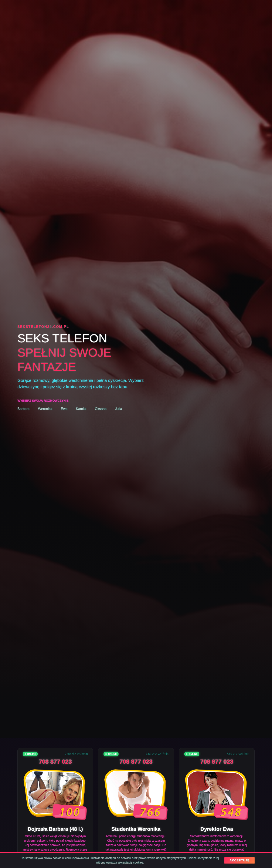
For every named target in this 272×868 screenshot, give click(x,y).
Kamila (81, 409)
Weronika (45, 409)
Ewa (64, 409)
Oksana (101, 409)
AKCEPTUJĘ (239, 860)
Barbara (23, 409)
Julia (118, 409)
